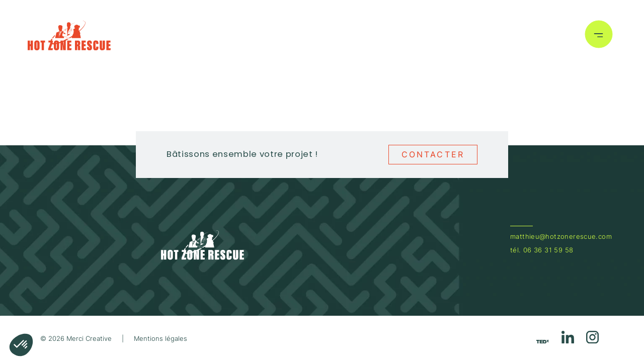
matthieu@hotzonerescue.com (561, 237)
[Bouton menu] (599, 36)
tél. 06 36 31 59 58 (542, 250)
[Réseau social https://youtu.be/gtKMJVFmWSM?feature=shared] (543, 341)
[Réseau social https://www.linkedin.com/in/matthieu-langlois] (568, 339)
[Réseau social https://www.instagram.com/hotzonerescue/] (592, 339)
